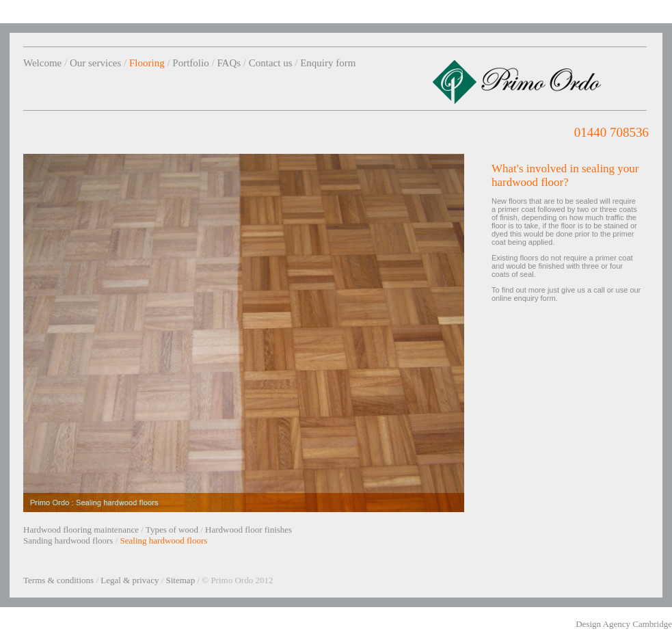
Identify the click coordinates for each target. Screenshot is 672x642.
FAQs (229, 63)
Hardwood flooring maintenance (81, 530)
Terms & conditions (58, 580)
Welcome (42, 63)
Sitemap (181, 580)
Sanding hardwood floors (68, 540)
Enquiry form (328, 63)
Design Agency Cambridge (624, 624)
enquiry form (534, 298)
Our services (95, 63)
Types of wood (172, 530)
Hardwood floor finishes (248, 530)
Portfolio (190, 63)
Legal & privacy (130, 580)
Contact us (271, 63)
